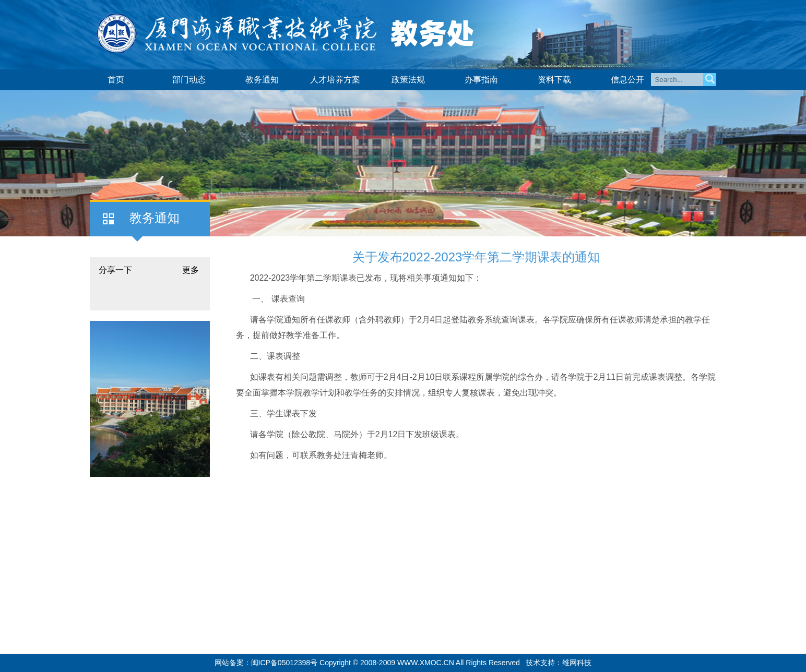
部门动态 (189, 80)
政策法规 (408, 80)
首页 (116, 80)
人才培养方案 (335, 80)
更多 (191, 270)
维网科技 (577, 663)
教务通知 (262, 80)
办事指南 (481, 80)
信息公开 (627, 80)
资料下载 (554, 80)
